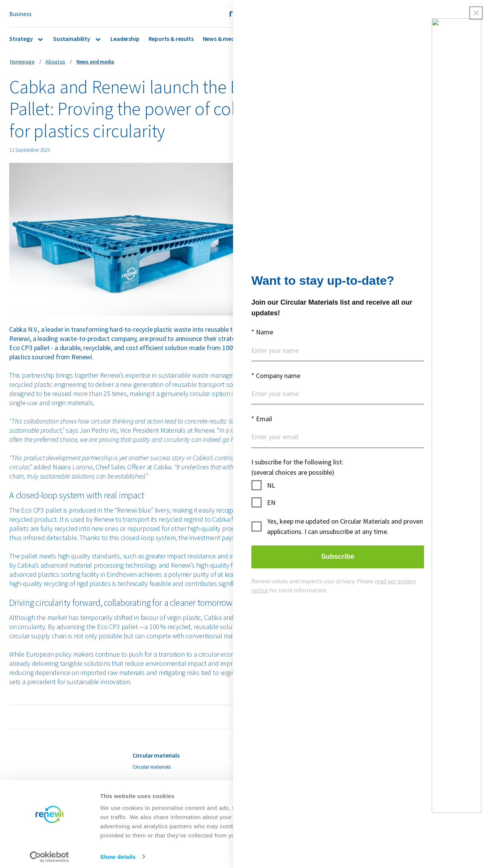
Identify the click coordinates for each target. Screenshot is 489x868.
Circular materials (152, 767)
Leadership (125, 39)
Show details (118, 853)
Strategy (21, 39)
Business (20, 14)
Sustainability (72, 39)
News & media (221, 39)
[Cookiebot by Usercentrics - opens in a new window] (49, 853)
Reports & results (171, 39)
